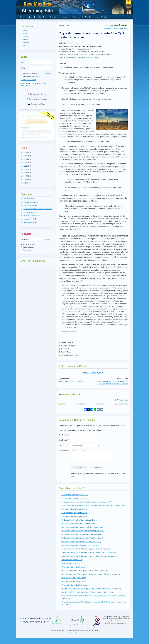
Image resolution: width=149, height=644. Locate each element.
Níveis (66, 17)
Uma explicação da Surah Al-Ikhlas (74, 585)
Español (25, 37)
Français (25, 40)
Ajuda (30, 17)
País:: (61, 445)
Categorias (77, 17)
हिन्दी (24, 46)
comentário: (64, 451)
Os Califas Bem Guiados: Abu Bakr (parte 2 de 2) (79, 524)
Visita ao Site (41, 17)
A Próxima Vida (92, 57)
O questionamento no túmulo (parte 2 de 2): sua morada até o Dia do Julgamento (113, 383)
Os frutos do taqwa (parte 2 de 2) (73, 581)
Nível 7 (61, 25)
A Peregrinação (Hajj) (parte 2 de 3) (74, 513)
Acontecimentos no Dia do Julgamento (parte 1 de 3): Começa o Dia (86, 549)
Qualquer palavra (27, 247)
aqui (72, 476)
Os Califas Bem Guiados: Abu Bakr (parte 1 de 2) (79, 520)
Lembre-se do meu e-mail (30, 76)
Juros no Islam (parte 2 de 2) (72, 563)
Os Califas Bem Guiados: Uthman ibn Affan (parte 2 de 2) (82, 538)
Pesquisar (89, 17)
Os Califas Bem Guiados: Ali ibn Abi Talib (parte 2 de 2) (81, 545)
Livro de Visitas (102, 17)
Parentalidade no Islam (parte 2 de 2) (75, 498)
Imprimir (81, 404)
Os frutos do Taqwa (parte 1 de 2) (74, 578)
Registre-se (54, 17)
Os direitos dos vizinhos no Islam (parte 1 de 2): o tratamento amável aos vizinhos (91, 589)
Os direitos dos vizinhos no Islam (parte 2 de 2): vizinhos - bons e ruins (87, 592)
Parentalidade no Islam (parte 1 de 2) (75, 495)
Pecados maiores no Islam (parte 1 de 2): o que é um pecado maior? (86, 502)
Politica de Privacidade (75, 633)
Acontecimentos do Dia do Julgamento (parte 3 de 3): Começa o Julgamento (89, 556)
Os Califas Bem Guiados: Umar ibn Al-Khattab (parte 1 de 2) (83, 527)
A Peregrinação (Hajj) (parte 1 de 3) (74, 509)
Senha (23, 68)
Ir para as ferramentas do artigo (116, 28)
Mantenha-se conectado (30, 74)
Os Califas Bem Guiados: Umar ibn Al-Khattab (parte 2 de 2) (83, 531)
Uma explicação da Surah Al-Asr (71, 381)
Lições (68, 57)
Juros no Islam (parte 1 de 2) (72, 560)
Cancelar (98, 468)
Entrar (48, 73)
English (25, 31)
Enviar (79, 468)
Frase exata (26, 250)
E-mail (100, 404)
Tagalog (25, 34)
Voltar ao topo (121, 400)
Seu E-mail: (64, 440)
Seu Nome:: (64, 435)
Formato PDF (121, 404)
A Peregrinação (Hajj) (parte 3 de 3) (74, 516)
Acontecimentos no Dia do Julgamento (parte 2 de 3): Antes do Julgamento (89, 552)
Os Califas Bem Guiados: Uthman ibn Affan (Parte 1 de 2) (82, 534)
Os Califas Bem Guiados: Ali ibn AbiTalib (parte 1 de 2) (81, 542)
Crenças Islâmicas (79, 57)
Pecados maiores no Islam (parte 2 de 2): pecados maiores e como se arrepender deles (93, 506)
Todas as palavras (28, 244)
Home (22, 17)
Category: (62, 57)
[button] (22, 152)
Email (23, 63)
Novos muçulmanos (38, 8)
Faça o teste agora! (93, 372)
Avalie (63, 404)
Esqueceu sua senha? (28, 80)
